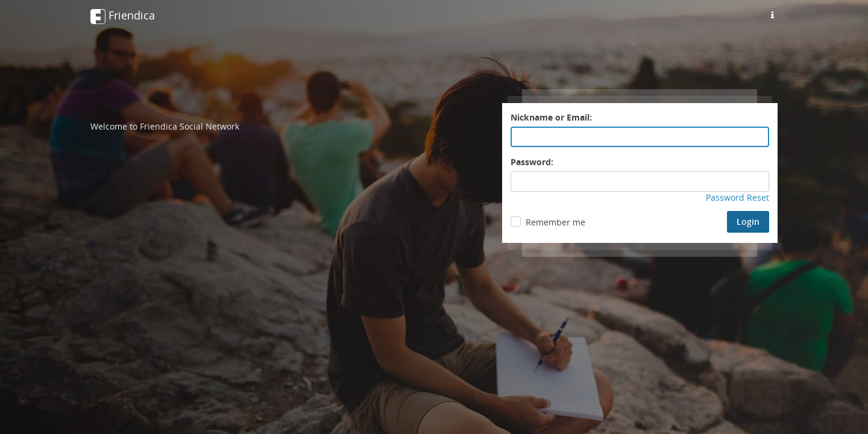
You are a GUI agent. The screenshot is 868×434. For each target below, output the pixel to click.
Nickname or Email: (551, 117)
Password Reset (737, 197)
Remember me (555, 222)
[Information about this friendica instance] (772, 15)
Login (748, 222)
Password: (532, 162)
